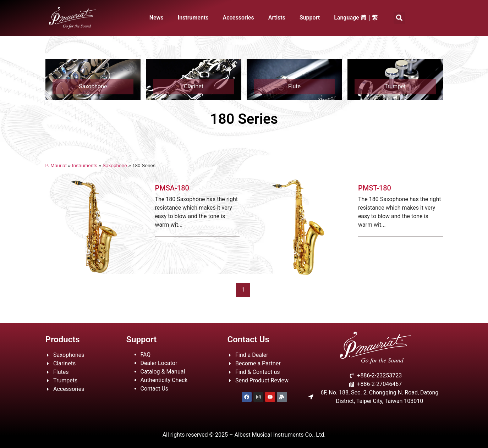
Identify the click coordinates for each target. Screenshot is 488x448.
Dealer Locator (159, 363)
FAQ (146, 355)
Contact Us (155, 389)
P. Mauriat (56, 165)
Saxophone (93, 86)
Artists (277, 18)
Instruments (193, 18)
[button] (399, 18)
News (157, 18)
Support (310, 18)
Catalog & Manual (163, 372)
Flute (294, 86)
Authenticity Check (164, 380)
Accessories (238, 18)
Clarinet (194, 86)
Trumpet (395, 86)
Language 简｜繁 (356, 18)
